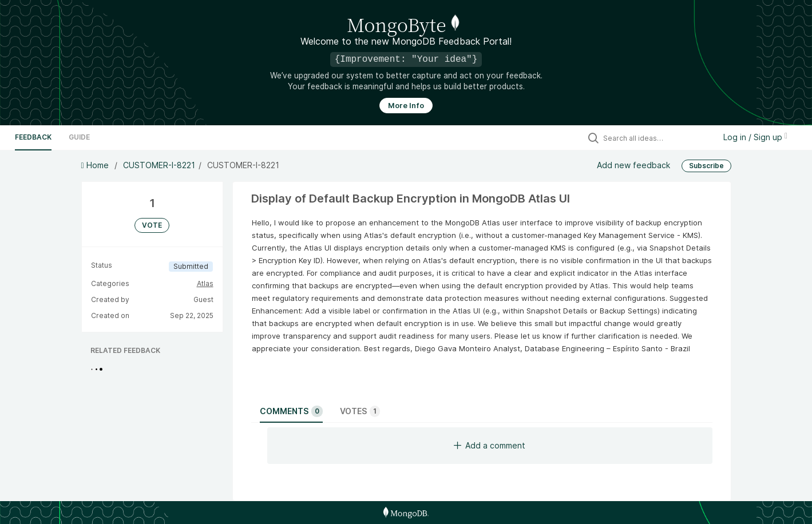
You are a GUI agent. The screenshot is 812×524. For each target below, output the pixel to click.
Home (96, 165)
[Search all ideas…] (656, 138)
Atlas (205, 283)
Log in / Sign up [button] (755, 137)
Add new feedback (633, 165)
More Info (406, 106)
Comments (291, 411)
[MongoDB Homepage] (406, 513)
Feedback (33, 137)
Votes (360, 411)
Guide (79, 137)
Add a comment (490, 445)
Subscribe (706, 166)
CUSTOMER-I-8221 (159, 165)
